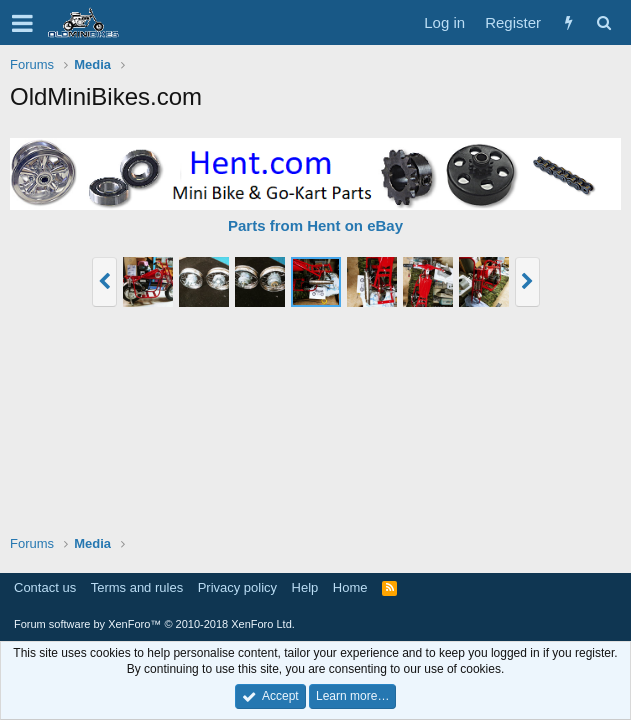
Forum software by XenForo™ (154, 624)
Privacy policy (237, 587)
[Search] (603, 22)
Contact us (45, 587)
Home (350, 587)
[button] (22, 23)
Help (305, 587)
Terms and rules (137, 587)
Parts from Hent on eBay (315, 225)
